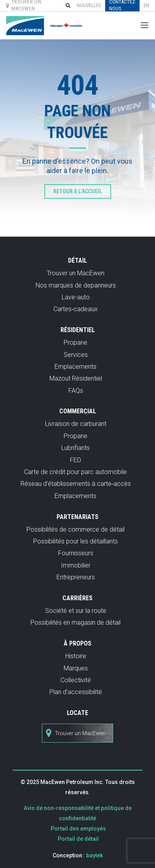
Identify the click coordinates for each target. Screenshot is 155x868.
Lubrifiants (76, 448)
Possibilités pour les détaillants (76, 541)
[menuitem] (146, 6)
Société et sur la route (76, 611)
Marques (76, 668)
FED (76, 460)
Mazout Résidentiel (76, 378)
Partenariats (77, 517)
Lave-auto (76, 297)
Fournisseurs (76, 553)
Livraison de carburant (76, 424)
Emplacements (76, 367)
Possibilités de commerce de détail (76, 529)
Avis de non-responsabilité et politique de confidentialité (78, 813)
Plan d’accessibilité (76, 692)
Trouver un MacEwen (76, 273)
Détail (77, 260)
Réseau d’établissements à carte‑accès (76, 484)
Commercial (78, 411)
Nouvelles (89, 5)
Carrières (77, 598)
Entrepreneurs (76, 577)
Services (76, 355)
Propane (76, 343)
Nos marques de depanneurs (76, 285)
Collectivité (76, 680)
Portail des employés (78, 829)
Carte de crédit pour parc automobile (76, 472)
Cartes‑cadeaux (76, 309)
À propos (77, 643)
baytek (95, 855)
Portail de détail (78, 839)
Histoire (76, 656)
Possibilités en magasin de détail (76, 623)
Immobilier (76, 565)
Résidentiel (78, 330)
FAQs (76, 391)
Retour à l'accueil (78, 191)
